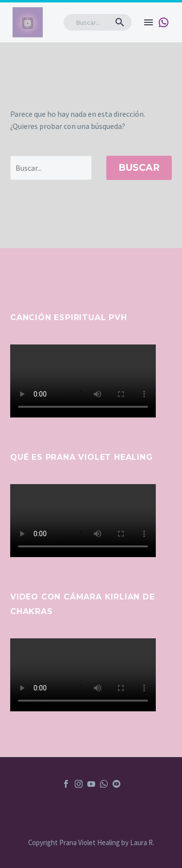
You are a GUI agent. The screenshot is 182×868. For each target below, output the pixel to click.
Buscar (139, 168)
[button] (120, 22)
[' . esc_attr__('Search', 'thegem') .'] (51, 168)
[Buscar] (98, 22)
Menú (149, 22)
